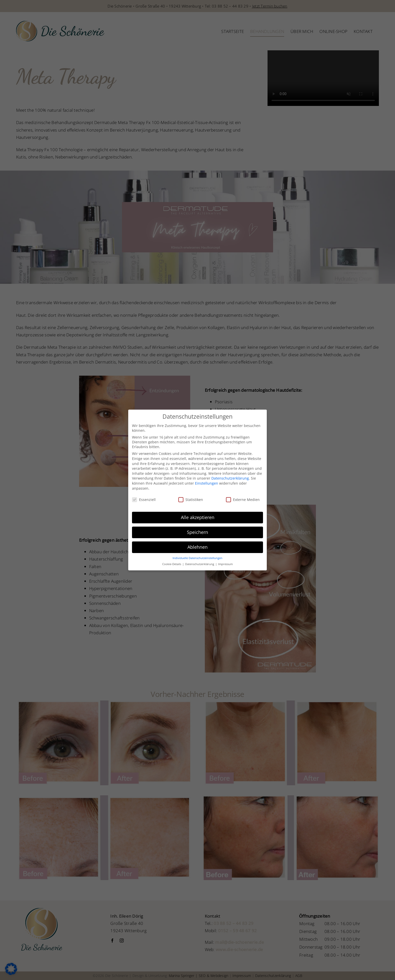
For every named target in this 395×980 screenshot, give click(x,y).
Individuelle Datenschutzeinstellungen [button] (197, 558)
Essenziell (144, 500)
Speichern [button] (197, 532)
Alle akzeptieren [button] (198, 517)
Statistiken (191, 500)
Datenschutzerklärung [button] (200, 564)
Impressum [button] (225, 564)
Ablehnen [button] (197, 547)
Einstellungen (207, 483)
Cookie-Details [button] (172, 564)
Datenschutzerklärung (230, 478)
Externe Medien (243, 500)
